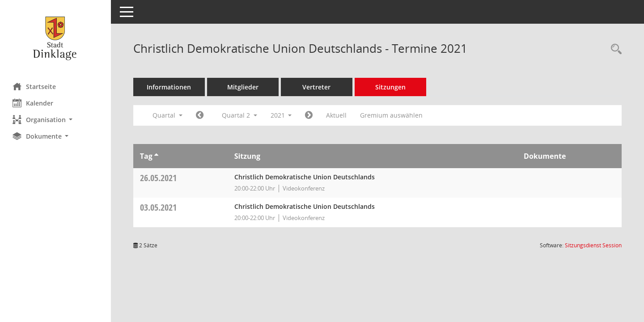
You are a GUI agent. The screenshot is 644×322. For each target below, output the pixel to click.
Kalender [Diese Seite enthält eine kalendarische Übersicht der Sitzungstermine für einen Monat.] (34, 103)
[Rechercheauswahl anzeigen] (614, 49)
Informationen (170, 87)
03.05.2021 (159, 207)
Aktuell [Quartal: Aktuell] (338, 115)
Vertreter (318, 87)
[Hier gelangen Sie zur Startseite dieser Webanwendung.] (56, 38)
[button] (56, 120)
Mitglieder (244, 87)
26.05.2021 (159, 178)
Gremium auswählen (393, 115)
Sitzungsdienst (593, 245)
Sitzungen (391, 87)
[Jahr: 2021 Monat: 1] (201, 115)
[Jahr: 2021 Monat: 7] (310, 115)
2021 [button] (282, 115)
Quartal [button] (168, 115)
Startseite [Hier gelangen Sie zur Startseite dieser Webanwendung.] (35, 86)
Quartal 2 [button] (240, 115)
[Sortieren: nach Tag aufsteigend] (157, 156)
